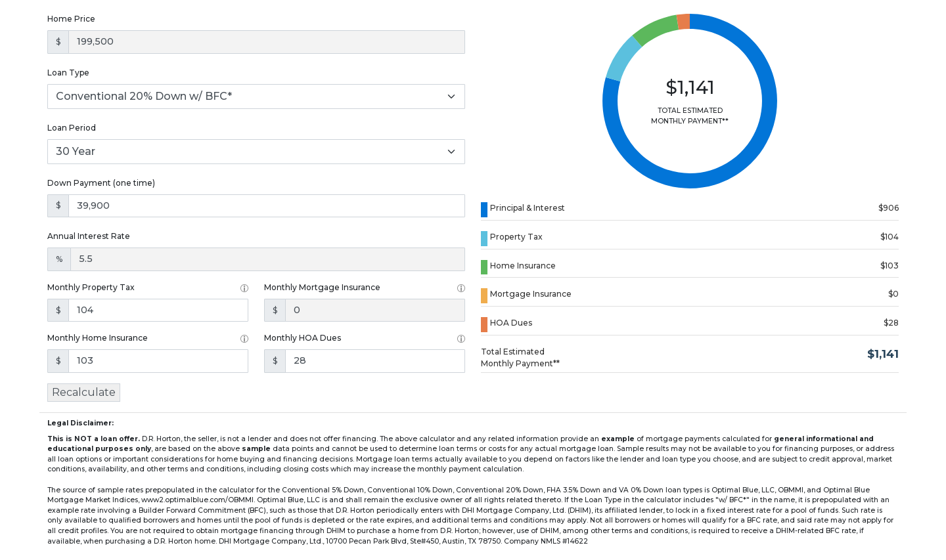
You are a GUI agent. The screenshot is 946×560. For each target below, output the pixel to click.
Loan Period (72, 128)
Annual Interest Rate (89, 236)
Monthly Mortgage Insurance (322, 287)
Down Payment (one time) (101, 183)
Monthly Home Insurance (98, 338)
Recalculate (84, 392)
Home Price (71, 19)
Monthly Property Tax (91, 287)
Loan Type (68, 73)
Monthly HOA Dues (303, 338)
